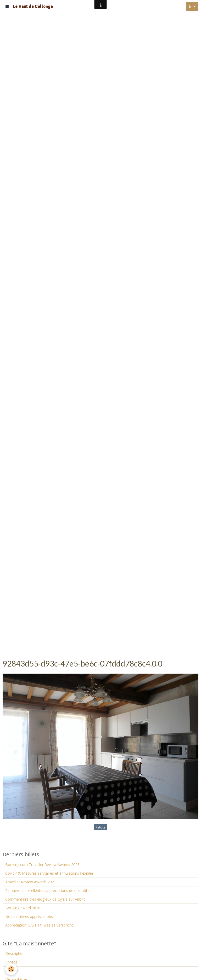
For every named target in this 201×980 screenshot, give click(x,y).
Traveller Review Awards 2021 (31, 882)
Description (15, 953)
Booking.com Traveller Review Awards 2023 (42, 865)
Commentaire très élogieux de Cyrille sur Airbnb (45, 899)
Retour (100, 827)
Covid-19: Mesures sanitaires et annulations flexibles (49, 873)
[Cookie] (11, 969)
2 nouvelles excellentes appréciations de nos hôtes (48, 890)
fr (190, 6)
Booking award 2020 (23, 908)
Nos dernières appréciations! (29, 916)
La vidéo (12, 971)
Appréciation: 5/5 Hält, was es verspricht (39, 925)
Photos (11, 962)
